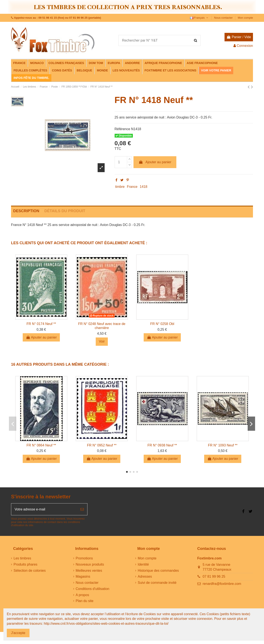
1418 (144, 187)
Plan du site (85, 601)
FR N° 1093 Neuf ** (223, 445)
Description (26, 211)
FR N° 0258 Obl (162, 324)
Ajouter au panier (155, 162)
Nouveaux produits (90, 565)
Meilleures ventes (89, 571)
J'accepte (18, 633)
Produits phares (25, 565)
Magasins (83, 577)
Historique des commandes (158, 571)
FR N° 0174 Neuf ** (41, 324)
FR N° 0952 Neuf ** (102, 445)
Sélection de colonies (30, 571)
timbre (120, 187)
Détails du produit (65, 211)
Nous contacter (224, 18)
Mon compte (245, 18)
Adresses (145, 577)
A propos (82, 595)
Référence (122, 129)
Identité (143, 565)
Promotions (84, 558)
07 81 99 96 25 (214, 577)
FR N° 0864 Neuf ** (41, 445)
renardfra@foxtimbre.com (222, 584)
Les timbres (22, 558)
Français (199, 18)
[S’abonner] (82, 509)
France (132, 187)
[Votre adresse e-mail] (44, 509)
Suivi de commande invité (157, 583)
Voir (102, 341)
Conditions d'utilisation (93, 589)
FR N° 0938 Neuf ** (162, 445)
